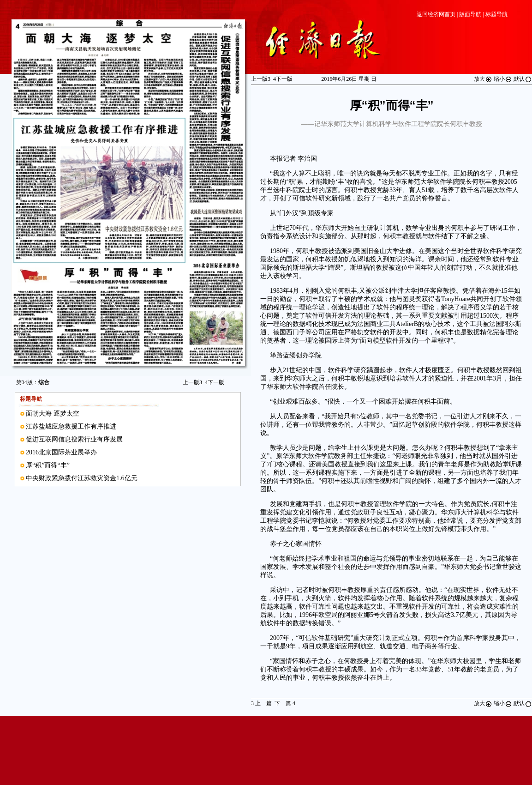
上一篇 (261, 703)
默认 (523, 79)
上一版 (192, 382)
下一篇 (285, 703)
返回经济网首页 (436, 14)
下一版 (215, 382)
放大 (483, 79)
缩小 (503, 79)
